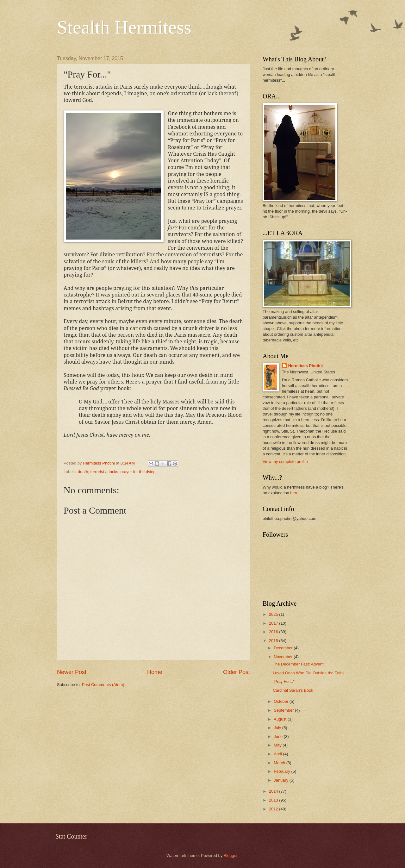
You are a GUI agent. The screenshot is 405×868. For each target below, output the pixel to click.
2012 (274, 809)
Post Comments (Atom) (103, 685)
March (280, 763)
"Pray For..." (284, 681)
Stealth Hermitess (124, 27)
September (284, 710)
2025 (274, 614)
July (278, 728)
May (278, 745)
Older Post (237, 672)
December (284, 648)
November (284, 657)
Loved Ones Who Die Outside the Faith (308, 673)
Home (155, 672)
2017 (274, 623)
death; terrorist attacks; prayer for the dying (117, 472)
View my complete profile (285, 462)
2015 (274, 641)
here (294, 493)
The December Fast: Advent (298, 664)
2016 (274, 632)
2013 (274, 800)
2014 (274, 791)
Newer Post (72, 672)
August (281, 719)
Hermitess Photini (305, 366)
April (278, 754)
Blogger (231, 856)
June (279, 737)
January (281, 780)
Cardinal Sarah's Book (293, 690)
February (282, 771)
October (281, 701)
